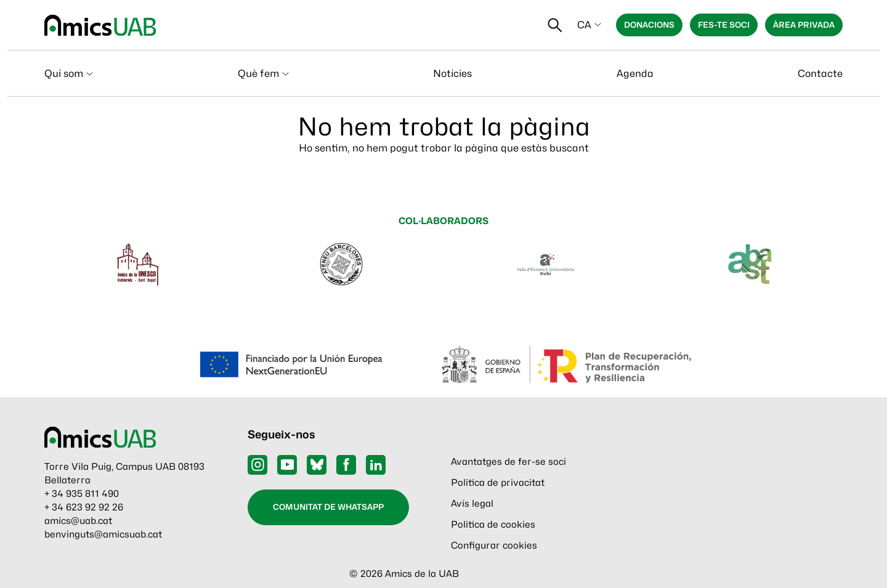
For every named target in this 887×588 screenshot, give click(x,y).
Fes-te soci (724, 25)
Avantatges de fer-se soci (508, 462)
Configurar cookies (494, 546)
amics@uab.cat (78, 521)
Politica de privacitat (498, 483)
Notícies (452, 74)
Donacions (649, 25)
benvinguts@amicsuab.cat (103, 534)
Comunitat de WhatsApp (328, 507)
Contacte (820, 74)
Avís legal (472, 504)
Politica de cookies (493, 525)
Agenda (635, 74)
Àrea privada (804, 25)
